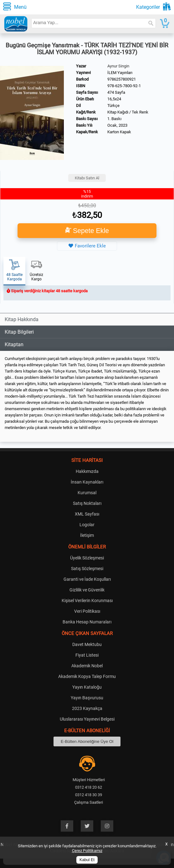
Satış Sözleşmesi (87, 569)
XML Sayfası (87, 514)
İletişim (87, 535)
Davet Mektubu (87, 644)
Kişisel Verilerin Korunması (87, 601)
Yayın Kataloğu (87, 687)
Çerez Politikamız (87, 851)
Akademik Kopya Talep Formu (87, 676)
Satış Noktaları (87, 503)
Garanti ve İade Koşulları (87, 579)
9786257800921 (122, 79)
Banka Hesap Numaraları (87, 622)
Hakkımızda (87, 471)
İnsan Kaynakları (87, 482)
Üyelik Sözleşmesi (87, 558)
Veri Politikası (87, 611)
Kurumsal (87, 493)
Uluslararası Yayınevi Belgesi (87, 719)
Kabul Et (87, 860)
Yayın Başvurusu (87, 698)
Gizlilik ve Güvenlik (87, 590)
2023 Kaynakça (87, 708)
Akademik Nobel (87, 666)
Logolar (87, 525)
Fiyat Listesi (87, 655)
